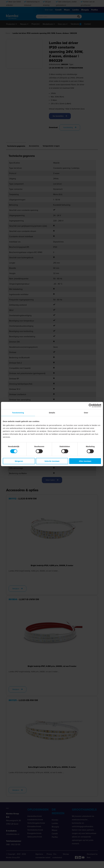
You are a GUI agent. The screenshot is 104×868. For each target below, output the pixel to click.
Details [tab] (52, 413)
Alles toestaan (85, 461)
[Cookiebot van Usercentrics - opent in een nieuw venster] (91, 406)
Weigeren (19, 461)
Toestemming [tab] (18, 413)
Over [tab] (86, 413)
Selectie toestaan (52, 461)
